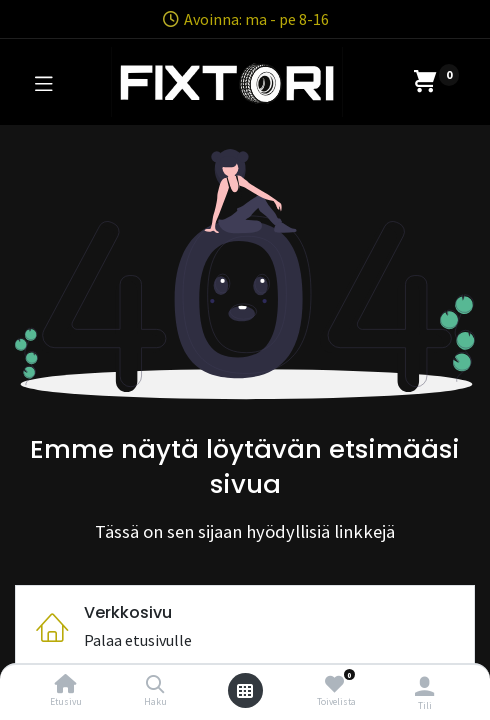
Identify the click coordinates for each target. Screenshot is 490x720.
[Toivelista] (334, 684)
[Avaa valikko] (245, 691)
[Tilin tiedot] (424, 686)
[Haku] (155, 685)
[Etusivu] (66, 685)
